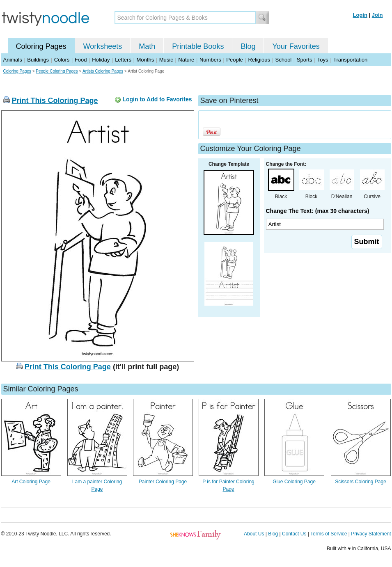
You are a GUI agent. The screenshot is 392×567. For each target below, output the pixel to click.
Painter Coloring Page (163, 482)
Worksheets (103, 46)
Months (146, 60)
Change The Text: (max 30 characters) (318, 211)
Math (147, 46)
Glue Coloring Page (294, 482)
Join (377, 15)
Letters (123, 60)
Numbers (210, 60)
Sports (305, 60)
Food (81, 60)
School (284, 60)
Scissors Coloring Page (361, 482)
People (234, 60)
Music (166, 60)
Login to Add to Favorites (157, 99)
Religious (259, 60)
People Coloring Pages (57, 71)
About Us (254, 534)
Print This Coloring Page (55, 101)
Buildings (38, 60)
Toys (323, 60)
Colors (62, 60)
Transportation (350, 60)
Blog (248, 46)
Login (360, 15)
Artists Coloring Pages (103, 71)
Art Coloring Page (31, 482)
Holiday (101, 60)
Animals (13, 60)
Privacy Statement (371, 534)
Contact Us (294, 534)
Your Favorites (296, 46)
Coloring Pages (41, 46)
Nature (186, 60)
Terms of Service (329, 534)
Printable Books (198, 46)
